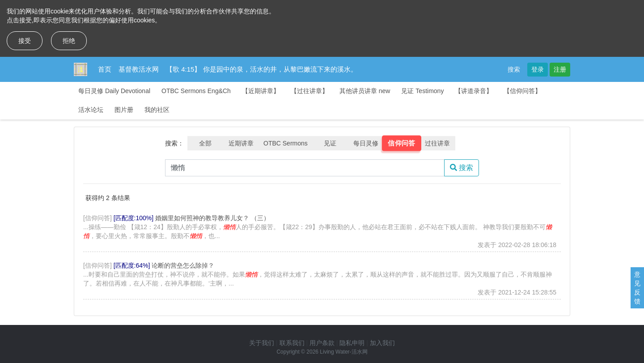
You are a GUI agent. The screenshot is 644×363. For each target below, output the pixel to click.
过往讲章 (437, 143)
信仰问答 (402, 143)
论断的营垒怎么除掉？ (183, 265)
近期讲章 (241, 143)
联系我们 (292, 343)
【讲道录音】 (474, 91)
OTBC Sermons (286, 143)
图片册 (124, 110)
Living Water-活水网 (343, 352)
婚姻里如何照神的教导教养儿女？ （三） (212, 218)
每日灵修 (366, 143)
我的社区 (157, 110)
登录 (538, 69)
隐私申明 (352, 343)
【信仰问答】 (522, 91)
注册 (560, 69)
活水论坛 (91, 110)
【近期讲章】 (261, 91)
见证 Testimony (422, 91)
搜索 (514, 69)
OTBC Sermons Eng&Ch (196, 91)
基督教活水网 (139, 69)
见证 (330, 143)
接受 (25, 41)
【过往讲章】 (309, 91)
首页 (105, 69)
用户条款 (322, 343)
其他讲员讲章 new (365, 91)
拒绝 (69, 41)
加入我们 (382, 343)
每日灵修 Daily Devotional (114, 91)
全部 (205, 143)
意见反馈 (637, 288)
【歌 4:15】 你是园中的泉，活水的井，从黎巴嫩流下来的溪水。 (262, 69)
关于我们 (262, 343)
